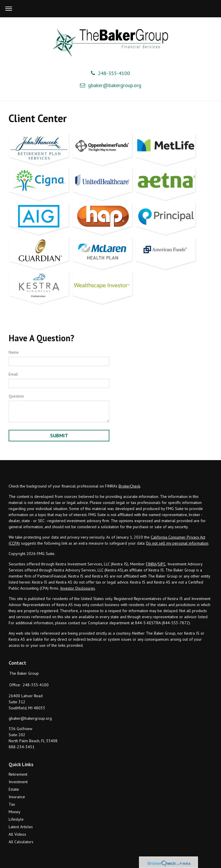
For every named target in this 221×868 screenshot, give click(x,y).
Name (14, 352)
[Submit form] (59, 436)
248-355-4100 (110, 73)
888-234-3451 (22, 747)
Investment (18, 782)
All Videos (17, 834)
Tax (12, 804)
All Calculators (21, 842)
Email (13, 374)
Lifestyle (16, 819)
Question (16, 396)
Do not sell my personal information (177, 543)
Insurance (17, 797)
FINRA (151, 564)
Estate (14, 789)
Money (15, 812)
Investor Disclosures (78, 588)
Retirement (18, 774)
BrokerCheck (129, 486)
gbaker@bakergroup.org (111, 85)
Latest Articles (21, 827)
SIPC (162, 564)
